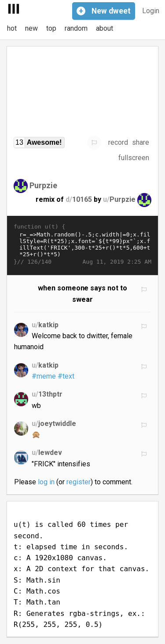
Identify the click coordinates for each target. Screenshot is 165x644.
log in (46, 482)
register (79, 482)
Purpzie (43, 185)
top (51, 28)
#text (66, 376)
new (31, 28)
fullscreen (134, 158)
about (104, 28)
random (76, 28)
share (141, 142)
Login (151, 11)
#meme (44, 376)
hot (12, 28)
